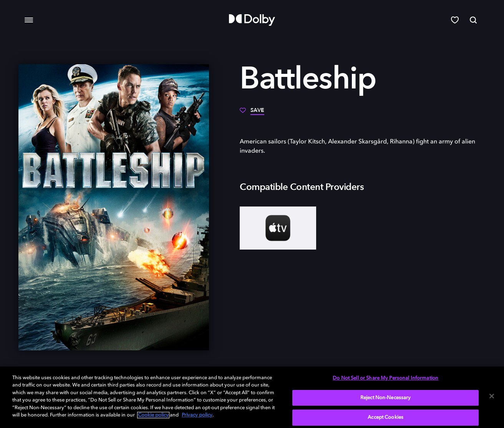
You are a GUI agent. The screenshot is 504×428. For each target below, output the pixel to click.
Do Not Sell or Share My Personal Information (385, 378)
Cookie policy (153, 415)
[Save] (252, 113)
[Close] (492, 396)
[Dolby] (252, 20)
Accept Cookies (385, 417)
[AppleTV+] (278, 228)
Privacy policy (197, 415)
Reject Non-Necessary (386, 398)
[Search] (473, 20)
